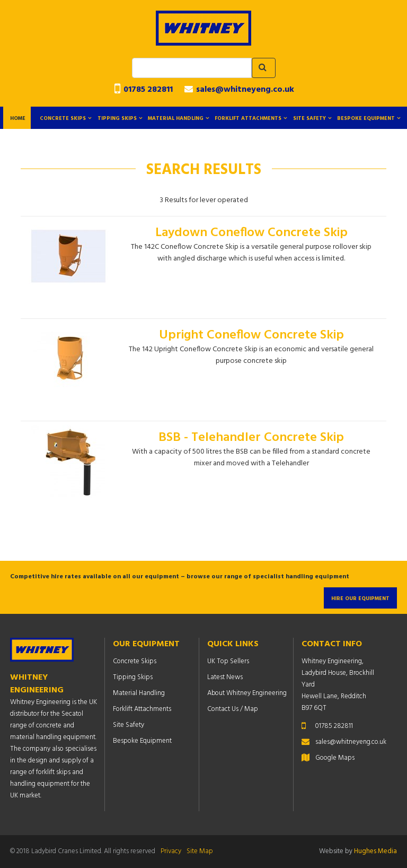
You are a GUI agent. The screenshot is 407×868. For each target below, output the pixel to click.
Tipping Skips (117, 118)
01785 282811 (144, 90)
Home (18, 118)
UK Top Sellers (228, 661)
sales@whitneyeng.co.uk (239, 90)
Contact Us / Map (233, 709)
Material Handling (176, 118)
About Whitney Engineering (247, 693)
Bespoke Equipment (366, 118)
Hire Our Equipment (360, 598)
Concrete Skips (63, 118)
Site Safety (309, 118)
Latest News (225, 677)
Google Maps (335, 758)
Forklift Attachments (248, 118)
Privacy (171, 851)
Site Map (200, 851)
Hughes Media (375, 851)
